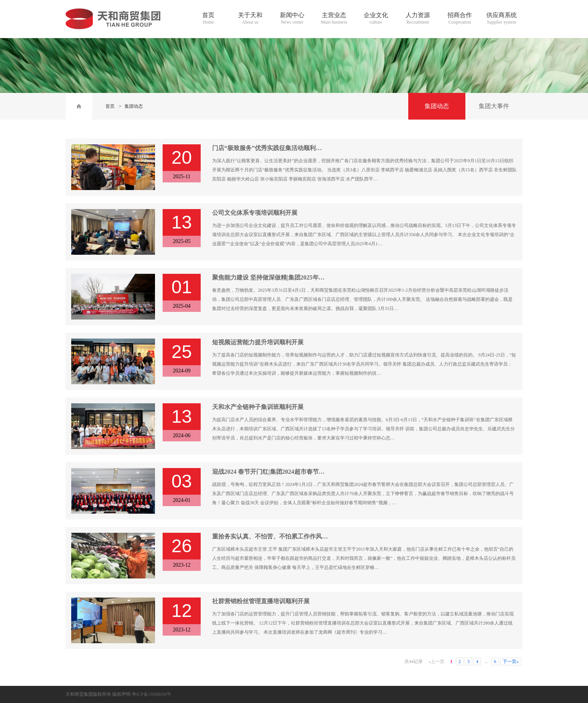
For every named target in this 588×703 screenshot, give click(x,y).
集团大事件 (494, 106)
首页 (110, 106)
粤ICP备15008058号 (151, 694)
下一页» (511, 661)
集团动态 (134, 106)
